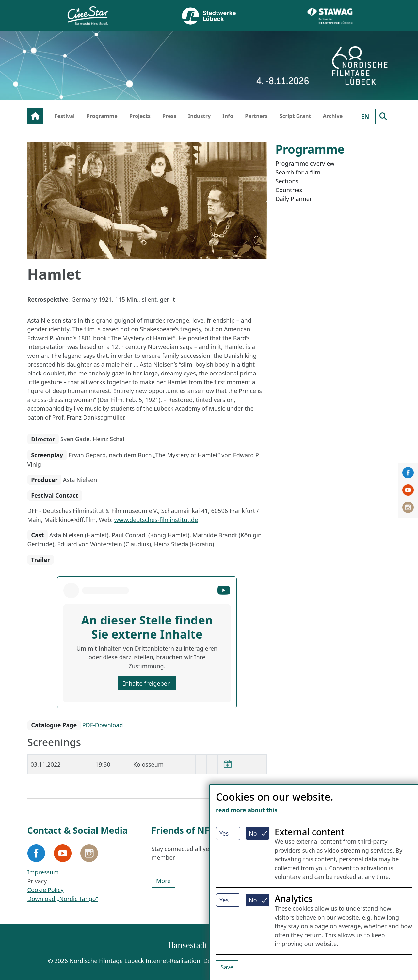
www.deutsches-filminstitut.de (156, 520)
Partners (256, 116)
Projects (140, 116)
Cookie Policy (46, 890)
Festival (65, 116)
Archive (333, 116)
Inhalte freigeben (147, 683)
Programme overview (305, 163)
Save (227, 967)
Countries (289, 190)
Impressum (43, 872)
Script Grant (295, 116)
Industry (199, 116)
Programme (102, 116)
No (253, 833)
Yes (224, 833)
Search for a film (298, 172)
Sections (287, 181)
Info (228, 116)
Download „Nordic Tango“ (63, 899)
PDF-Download (103, 725)
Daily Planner (294, 199)
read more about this (247, 810)
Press (169, 116)
